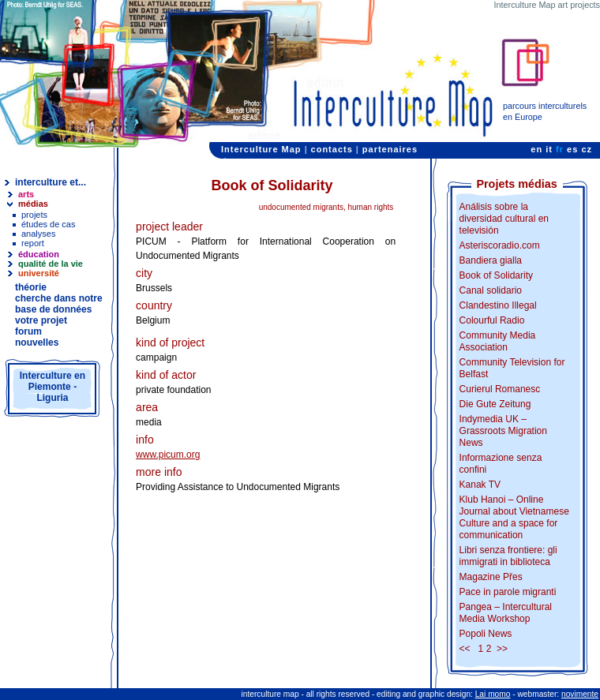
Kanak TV (480, 485)
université (39, 273)
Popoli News (486, 634)
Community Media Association (498, 341)
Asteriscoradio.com (500, 245)
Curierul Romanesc (500, 389)
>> (502, 649)
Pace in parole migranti (508, 592)
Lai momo (493, 694)
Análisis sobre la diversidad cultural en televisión (504, 219)
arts (26, 194)
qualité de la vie (51, 264)
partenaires (390, 149)
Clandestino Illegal (498, 305)
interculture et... (51, 182)
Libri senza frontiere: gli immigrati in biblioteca (508, 556)
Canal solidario (491, 290)
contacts (332, 149)
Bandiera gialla (491, 260)
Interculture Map (261, 149)
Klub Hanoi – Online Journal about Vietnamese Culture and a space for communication (514, 517)
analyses (38, 234)
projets (34, 215)
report (33, 243)
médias (33, 204)
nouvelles (37, 343)
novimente (580, 694)
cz (587, 149)
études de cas (49, 224)
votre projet (41, 320)
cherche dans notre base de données (59, 304)
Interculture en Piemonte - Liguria (52, 387)
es (572, 149)
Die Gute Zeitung (495, 404)
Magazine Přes (491, 577)
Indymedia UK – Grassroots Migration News (503, 431)
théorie (31, 287)
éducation (39, 254)
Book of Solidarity (496, 275)
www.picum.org (168, 455)
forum (28, 331)
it (549, 149)
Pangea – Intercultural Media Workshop (506, 613)
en (536, 149)
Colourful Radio (492, 320)
